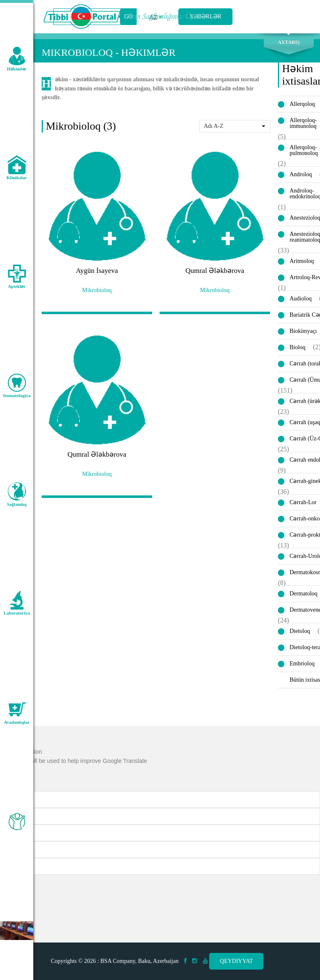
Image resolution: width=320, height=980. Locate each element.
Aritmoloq (302, 261)
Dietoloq (300, 631)
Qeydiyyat (236, 961)
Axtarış (289, 42)
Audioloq (301, 299)
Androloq (301, 174)
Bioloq (297, 347)
